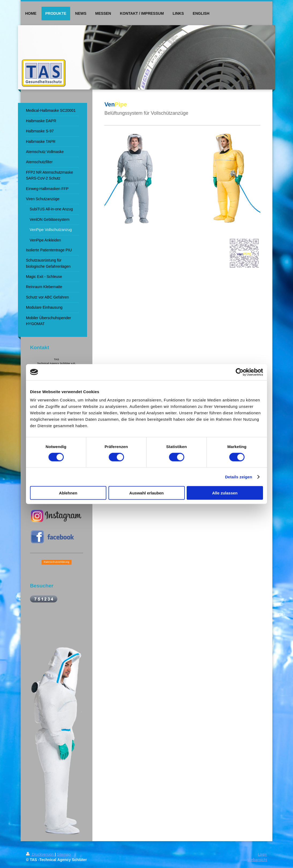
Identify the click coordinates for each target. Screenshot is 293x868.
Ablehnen (68, 493)
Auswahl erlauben (146, 493)
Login (262, 854)
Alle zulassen (225, 493)
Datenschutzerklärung (56, 562)
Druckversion (40, 854)
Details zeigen (238, 477)
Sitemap (64, 854)
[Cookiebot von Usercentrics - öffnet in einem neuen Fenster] (240, 372)
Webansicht (257, 860)
